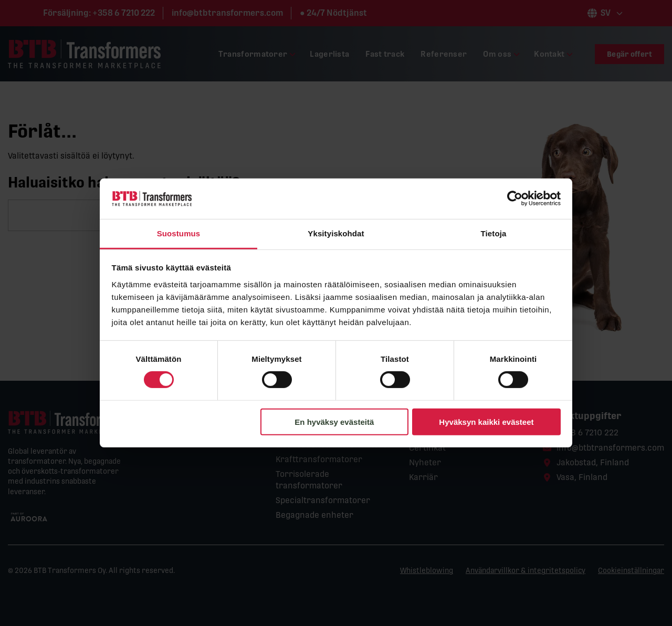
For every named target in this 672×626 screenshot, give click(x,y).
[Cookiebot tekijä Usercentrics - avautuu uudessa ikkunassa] (515, 199)
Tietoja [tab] (494, 233)
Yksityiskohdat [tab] (336, 233)
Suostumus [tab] (179, 233)
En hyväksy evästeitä (334, 421)
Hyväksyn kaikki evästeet (486, 421)
